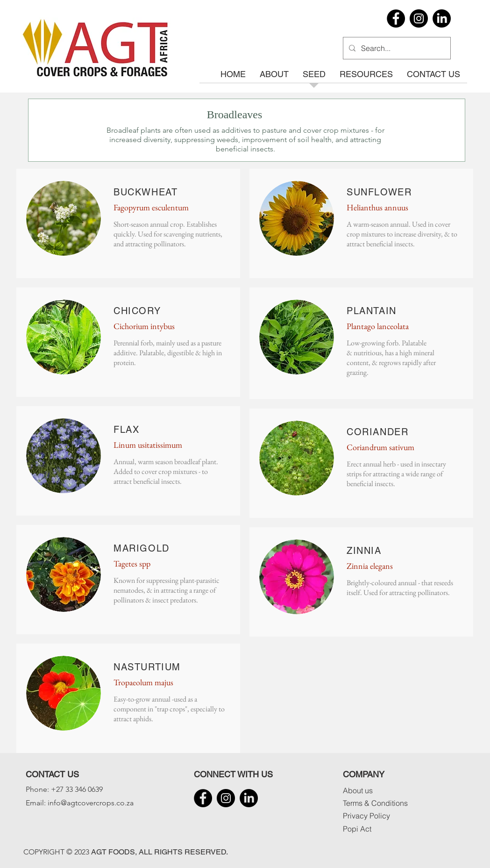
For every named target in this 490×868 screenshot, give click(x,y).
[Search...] (396, 48)
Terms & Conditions (375, 803)
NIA (372, 551)
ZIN (355, 551)
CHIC (126, 311)
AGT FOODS (113, 852)
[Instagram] (419, 18)
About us (358, 790)
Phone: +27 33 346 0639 (64, 789)
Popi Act (357, 829)
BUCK (128, 192)
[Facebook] (396, 18)
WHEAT (160, 192)
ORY (150, 311)
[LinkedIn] (442, 18)
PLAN (360, 311)
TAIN (385, 311)
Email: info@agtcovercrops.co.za (80, 803)
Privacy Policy (366, 816)
